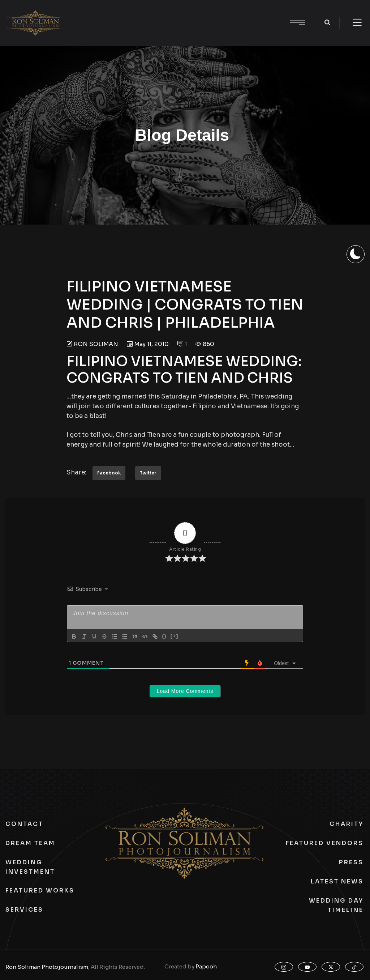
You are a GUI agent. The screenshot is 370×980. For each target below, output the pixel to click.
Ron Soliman (96, 344)
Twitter (148, 473)
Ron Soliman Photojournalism (47, 967)
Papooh (206, 966)
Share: (76, 472)
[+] (175, 636)
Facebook (109, 473)
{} (164, 636)
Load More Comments (185, 691)
